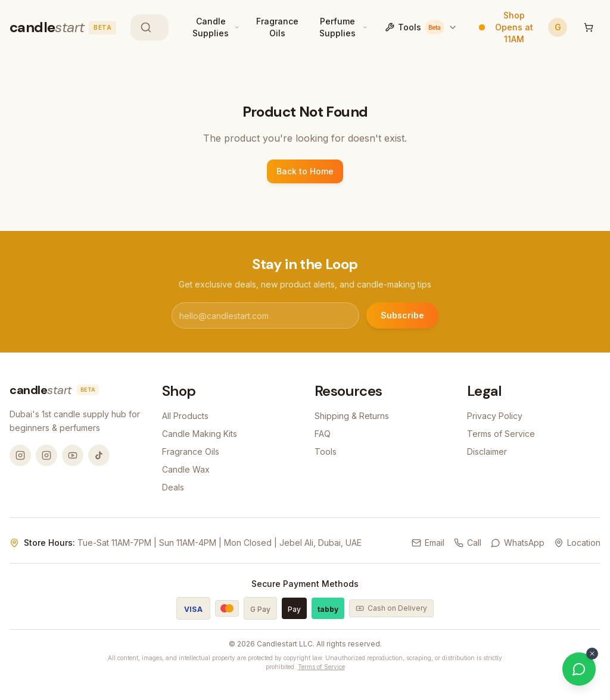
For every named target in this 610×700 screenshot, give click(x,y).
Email (428, 543)
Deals (173, 487)
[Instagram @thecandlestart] (46, 455)
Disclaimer (487, 451)
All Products (185, 416)
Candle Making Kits (200, 434)
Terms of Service (501, 434)
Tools (421, 27)
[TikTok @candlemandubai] (99, 455)
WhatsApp (518, 543)
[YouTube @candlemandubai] (73, 455)
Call (468, 543)
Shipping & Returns (352, 416)
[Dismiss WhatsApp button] (592, 654)
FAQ (323, 434)
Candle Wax (186, 469)
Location (577, 543)
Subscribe (402, 315)
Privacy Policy (495, 416)
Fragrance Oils (277, 27)
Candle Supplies (211, 27)
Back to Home (305, 171)
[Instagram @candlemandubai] (20, 455)
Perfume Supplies (337, 27)
